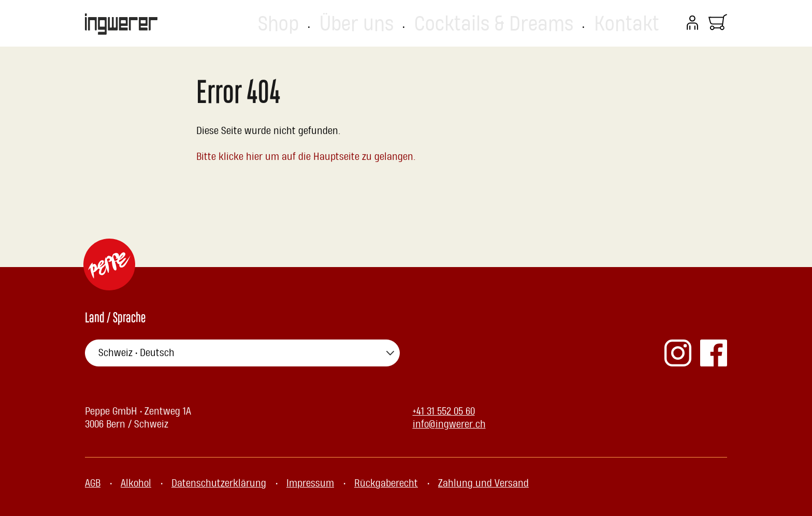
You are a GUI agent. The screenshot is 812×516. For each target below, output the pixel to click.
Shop (428, 24)
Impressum (310, 483)
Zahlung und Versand (483, 483)
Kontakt (642, 24)
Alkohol (136, 483)
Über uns (479, 24)
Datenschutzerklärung (219, 483)
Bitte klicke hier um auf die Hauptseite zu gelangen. (307, 157)
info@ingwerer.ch (449, 424)
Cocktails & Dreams (562, 24)
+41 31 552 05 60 (444, 411)
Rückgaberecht (386, 483)
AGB (93, 483)
